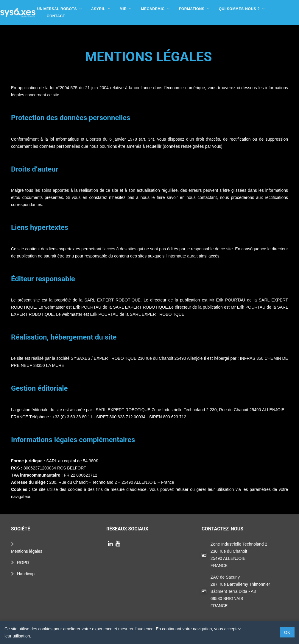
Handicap (26, 567)
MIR (123, 9)
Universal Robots (57, 9)
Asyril (98, 9)
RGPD (23, 556)
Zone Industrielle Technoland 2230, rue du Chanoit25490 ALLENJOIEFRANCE (239, 548)
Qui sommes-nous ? (239, 9)
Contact (56, 16)
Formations (192, 9)
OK (287, 632)
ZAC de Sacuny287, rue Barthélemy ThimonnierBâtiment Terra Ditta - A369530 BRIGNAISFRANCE (240, 585)
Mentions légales (27, 544)
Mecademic (153, 9)
